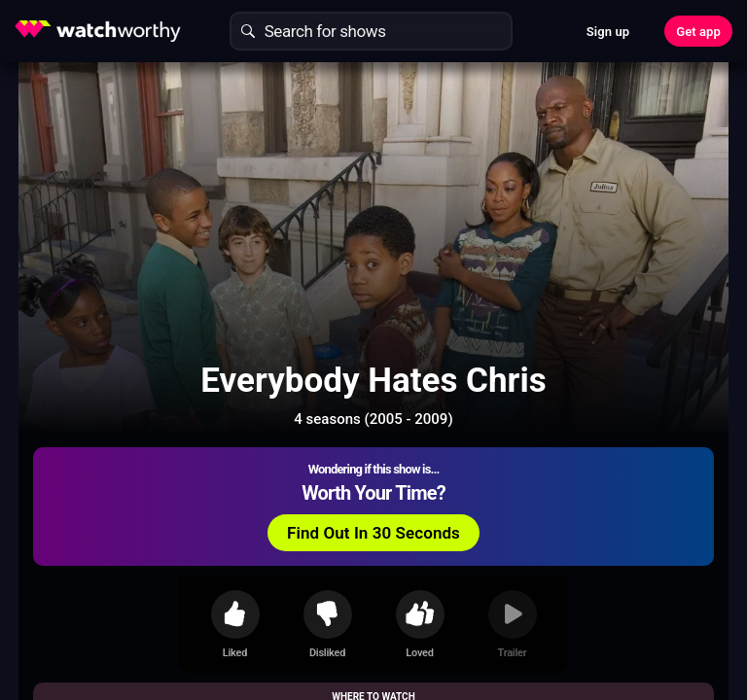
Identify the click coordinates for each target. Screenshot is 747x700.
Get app (698, 32)
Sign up (608, 32)
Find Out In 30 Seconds (373, 533)
